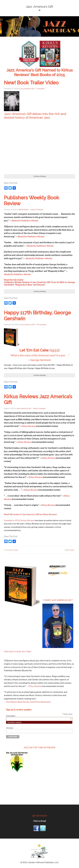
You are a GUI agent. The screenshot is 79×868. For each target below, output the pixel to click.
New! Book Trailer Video (31, 83)
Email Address (39, 716)
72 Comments (41, 324)
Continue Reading (39, 176)
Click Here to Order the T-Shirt (18, 652)
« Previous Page (11, 550)
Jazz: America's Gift (39, 7)
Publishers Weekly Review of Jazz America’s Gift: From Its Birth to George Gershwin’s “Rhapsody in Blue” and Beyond (39, 284)
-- (27, 702)
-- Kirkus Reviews (34, 686)
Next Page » (70, 550)
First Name (10, 728)
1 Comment (40, 89)
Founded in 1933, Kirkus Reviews (19, 520)
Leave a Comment (37, 209)
